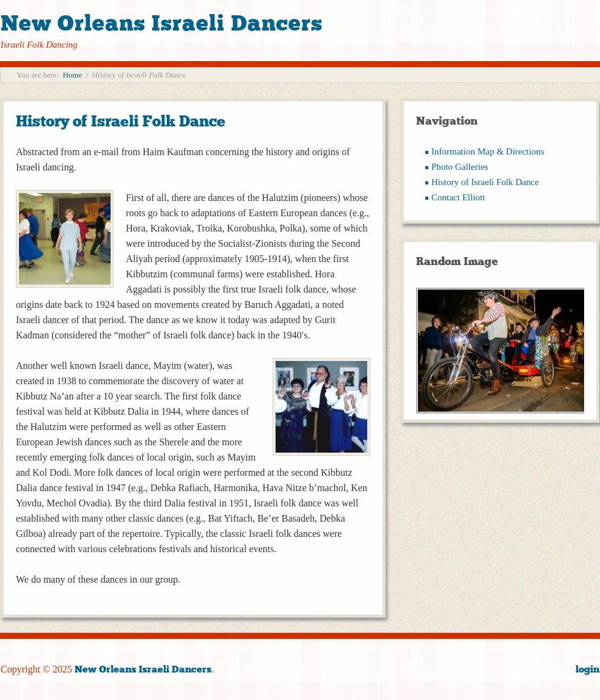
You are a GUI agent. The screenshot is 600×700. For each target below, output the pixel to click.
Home (73, 75)
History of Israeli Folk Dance (121, 121)
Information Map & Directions (488, 151)
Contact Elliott (458, 197)
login (587, 669)
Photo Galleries (460, 167)
